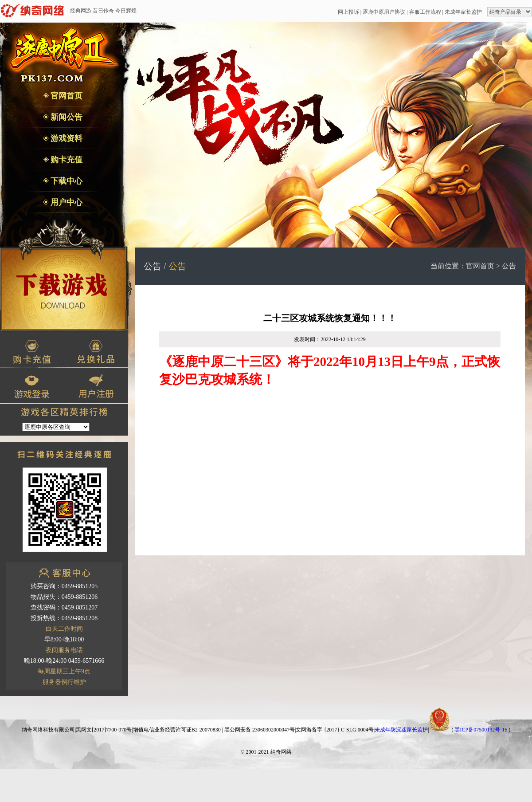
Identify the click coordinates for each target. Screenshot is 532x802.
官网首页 (66, 96)
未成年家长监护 (463, 12)
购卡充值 (66, 160)
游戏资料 (66, 138)
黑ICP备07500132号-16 (481, 730)
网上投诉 (348, 12)
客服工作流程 (425, 12)
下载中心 (66, 181)
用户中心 (66, 202)
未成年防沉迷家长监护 (401, 730)
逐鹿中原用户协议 (384, 12)
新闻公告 (66, 117)
